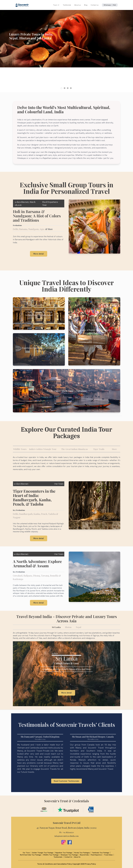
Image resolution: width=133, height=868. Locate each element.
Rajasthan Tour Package (64, 853)
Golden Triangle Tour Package (43, 853)
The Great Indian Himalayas (75, 449)
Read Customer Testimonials (66, 781)
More (114, 449)
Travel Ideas (108, 855)
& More (49, 229)
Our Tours (59, 484)
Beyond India (84, 855)
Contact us (95, 5)
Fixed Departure (96, 855)
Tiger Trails (99, 449)
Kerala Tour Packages (82, 853)
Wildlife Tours (20, 449)
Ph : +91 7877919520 (66, 832)
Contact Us (68, 857)
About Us (77, 857)
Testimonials (58, 857)
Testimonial (67, 5)
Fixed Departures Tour (50, 203)
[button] (61, 88)
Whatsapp (107, 5)
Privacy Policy (90, 864)
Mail (114, 5)
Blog (86, 5)
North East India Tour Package (31, 855)
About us (78, 5)
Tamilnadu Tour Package (101, 853)
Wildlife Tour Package (51, 855)
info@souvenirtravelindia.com (66, 836)
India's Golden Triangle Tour (43, 449)
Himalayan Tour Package (69, 855)
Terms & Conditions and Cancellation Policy (55, 864)
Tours (56, 5)
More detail (39, 254)
